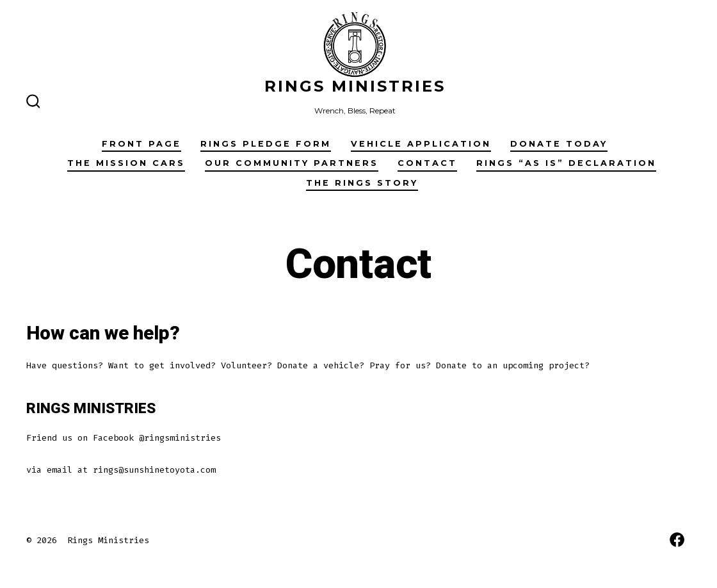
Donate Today (559, 144)
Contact (427, 163)
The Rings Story (362, 183)
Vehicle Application (421, 144)
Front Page (141, 144)
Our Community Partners (292, 163)
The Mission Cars (126, 163)
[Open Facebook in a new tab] (677, 540)
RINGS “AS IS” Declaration (566, 163)
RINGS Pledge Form (266, 144)
